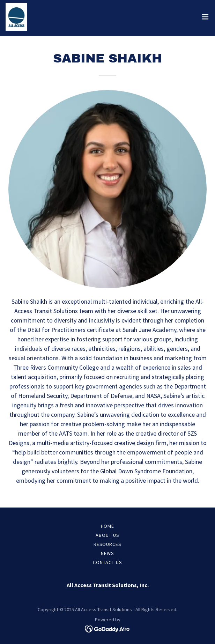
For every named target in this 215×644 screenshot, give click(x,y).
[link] (16, 17)
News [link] (107, 553)
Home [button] (108, 526)
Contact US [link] (107, 562)
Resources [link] (108, 544)
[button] (205, 17)
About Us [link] (107, 535)
